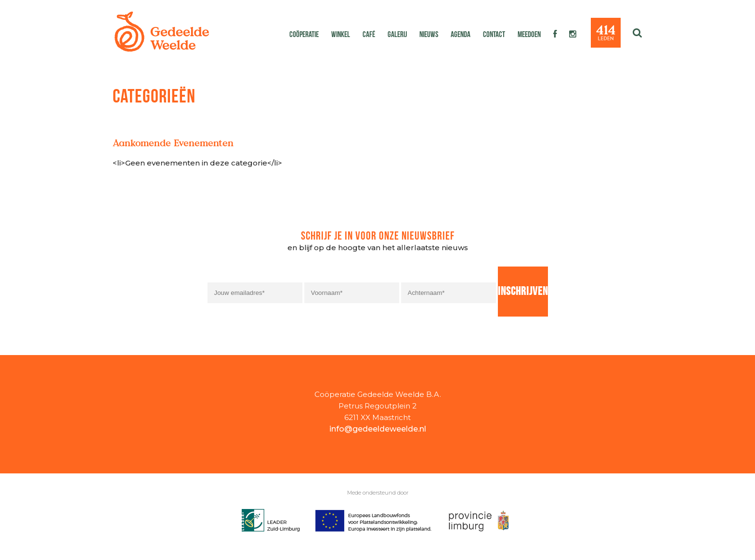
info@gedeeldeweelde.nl (378, 429)
